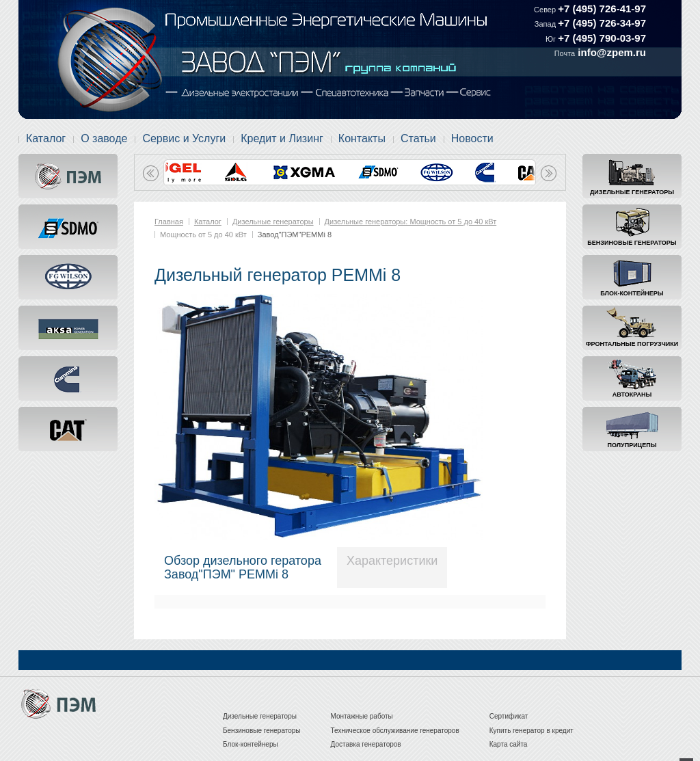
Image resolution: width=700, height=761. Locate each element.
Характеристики (392, 561)
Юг (552, 39)
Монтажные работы (362, 716)
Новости (472, 138)
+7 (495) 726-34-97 (602, 23)
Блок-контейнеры (632, 293)
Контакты (362, 138)
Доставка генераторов (366, 744)
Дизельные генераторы (632, 192)
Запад (546, 24)
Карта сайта (509, 744)
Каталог (46, 138)
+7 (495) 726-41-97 (602, 9)
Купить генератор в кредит (531, 731)
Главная (169, 222)
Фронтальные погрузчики (632, 344)
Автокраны (632, 395)
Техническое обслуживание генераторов (395, 731)
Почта (565, 53)
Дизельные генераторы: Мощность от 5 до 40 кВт (411, 222)
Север (546, 10)
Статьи (418, 138)
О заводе (104, 138)
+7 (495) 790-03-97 (602, 38)
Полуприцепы (632, 445)
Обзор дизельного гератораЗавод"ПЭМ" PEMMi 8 (243, 568)
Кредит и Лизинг (282, 138)
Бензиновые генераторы (632, 243)
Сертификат (509, 716)
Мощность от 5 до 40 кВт (203, 235)
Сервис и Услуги (184, 138)
